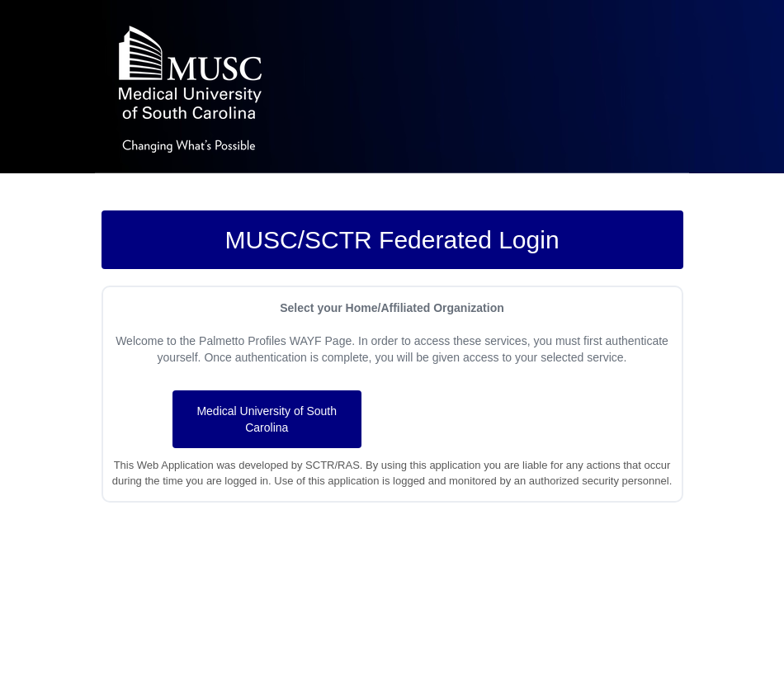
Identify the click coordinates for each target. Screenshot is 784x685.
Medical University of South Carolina (267, 419)
